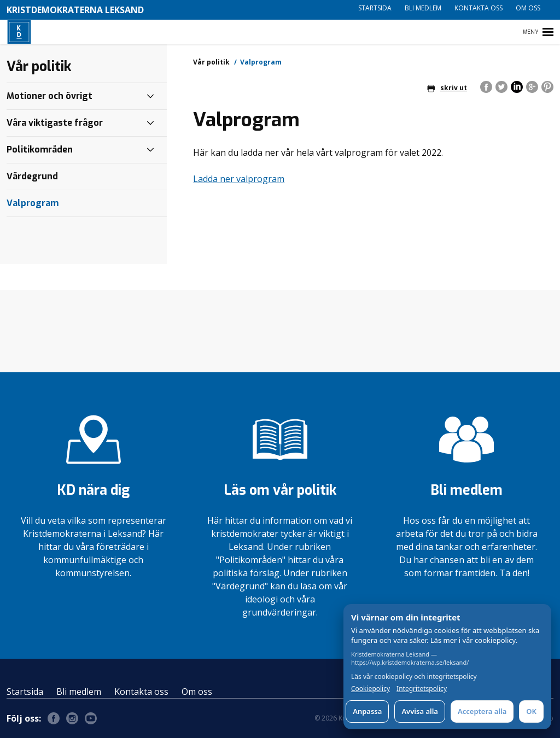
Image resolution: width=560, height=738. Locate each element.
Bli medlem (423, 8)
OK (531, 711)
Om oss (528, 8)
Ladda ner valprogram (239, 179)
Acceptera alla (482, 711)
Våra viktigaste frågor (55, 123)
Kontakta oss (479, 8)
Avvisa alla (420, 711)
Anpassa (367, 711)
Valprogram (33, 203)
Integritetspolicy (422, 689)
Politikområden (40, 150)
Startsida (375, 8)
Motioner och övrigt (49, 96)
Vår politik (211, 62)
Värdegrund (32, 176)
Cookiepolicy (371, 689)
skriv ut (447, 88)
